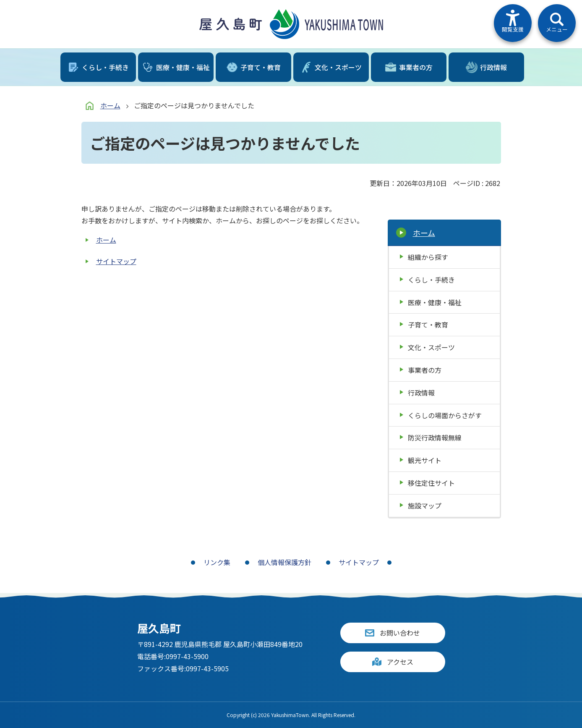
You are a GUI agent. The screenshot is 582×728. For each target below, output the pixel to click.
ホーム (110, 105)
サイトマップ (116, 261)
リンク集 (217, 562)
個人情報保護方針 (284, 562)
